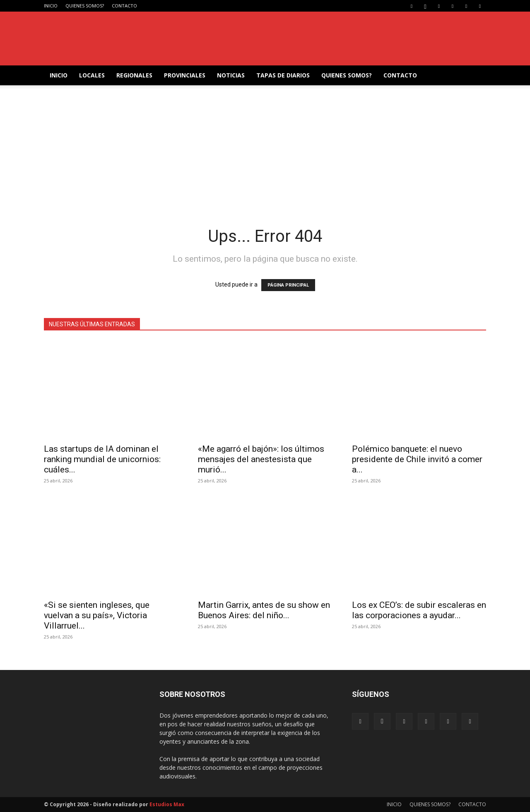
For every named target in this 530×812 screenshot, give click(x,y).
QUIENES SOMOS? (85, 6)
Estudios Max (167, 804)
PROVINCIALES (185, 75)
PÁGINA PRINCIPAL (288, 285)
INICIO (51, 6)
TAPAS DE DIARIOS (283, 75)
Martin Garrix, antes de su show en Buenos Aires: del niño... (264, 610)
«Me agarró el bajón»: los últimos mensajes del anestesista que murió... (261, 459)
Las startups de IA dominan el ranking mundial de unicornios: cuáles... (102, 459)
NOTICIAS (231, 75)
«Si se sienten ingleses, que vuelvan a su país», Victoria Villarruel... (97, 615)
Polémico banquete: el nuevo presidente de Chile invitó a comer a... (417, 459)
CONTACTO (124, 6)
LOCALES (92, 75)
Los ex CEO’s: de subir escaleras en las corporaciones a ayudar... (419, 610)
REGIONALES (134, 75)
